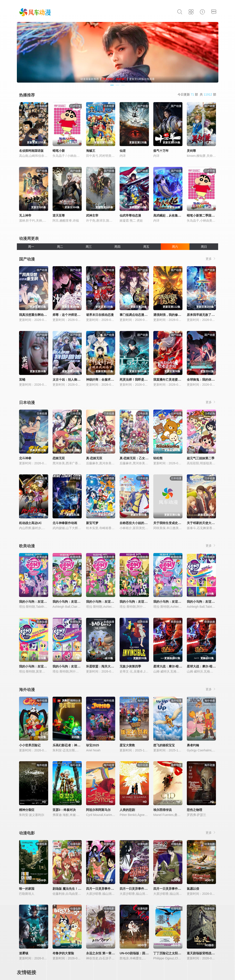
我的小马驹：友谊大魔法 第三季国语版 (46, 602)
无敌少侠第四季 (130, 666)
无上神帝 (25, 215)
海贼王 (91, 151)
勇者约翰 (193, 745)
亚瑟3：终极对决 (64, 810)
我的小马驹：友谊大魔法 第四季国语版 (146, 602)
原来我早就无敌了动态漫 (204, 315)
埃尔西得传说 (163, 810)
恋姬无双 (59, 458)
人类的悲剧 (127, 810)
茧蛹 (22, 380)
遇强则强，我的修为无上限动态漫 (176, 315)
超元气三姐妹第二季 (201, 458)
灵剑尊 (191, 151)
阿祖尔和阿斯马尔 (98, 810)
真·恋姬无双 (94, 458)
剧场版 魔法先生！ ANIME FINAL (76, 889)
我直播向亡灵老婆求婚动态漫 (173, 380)
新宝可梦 (92, 523)
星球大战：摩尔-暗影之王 (171, 666)
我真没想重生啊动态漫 (34, 315)
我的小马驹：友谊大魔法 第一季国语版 (113, 602)
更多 (211, 259)
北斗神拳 (25, 458)
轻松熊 (158, 458)
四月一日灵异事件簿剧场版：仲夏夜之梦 (147, 889)
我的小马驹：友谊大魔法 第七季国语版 (79, 666)
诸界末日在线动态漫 (100, 315)
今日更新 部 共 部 (197, 94)
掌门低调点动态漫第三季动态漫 (141, 315)
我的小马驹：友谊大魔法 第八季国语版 (46, 666)
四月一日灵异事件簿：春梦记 (106, 889)
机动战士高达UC (30, 523)
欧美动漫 (27, 546)
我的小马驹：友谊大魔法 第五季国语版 (180, 602)
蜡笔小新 (59, 151)
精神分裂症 (27, 810)
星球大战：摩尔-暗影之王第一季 (209, 666)
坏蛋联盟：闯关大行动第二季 (106, 666)
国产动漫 (27, 259)
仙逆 (123, 151)
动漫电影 (27, 833)
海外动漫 (27, 690)
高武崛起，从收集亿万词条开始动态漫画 (181, 215)
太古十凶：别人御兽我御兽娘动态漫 (77, 380)
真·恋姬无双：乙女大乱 (135, 458)
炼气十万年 (161, 151)
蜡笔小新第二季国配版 (202, 215)
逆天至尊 (59, 215)
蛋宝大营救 (127, 745)
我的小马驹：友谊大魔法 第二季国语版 (79, 602)
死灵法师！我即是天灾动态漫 (140, 380)
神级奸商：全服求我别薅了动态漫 (109, 380)
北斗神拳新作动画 (65, 523)
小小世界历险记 (30, 745)
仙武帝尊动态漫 (130, 215)
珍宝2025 (93, 745)
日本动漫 (27, 403)
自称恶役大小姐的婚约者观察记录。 (144, 523)
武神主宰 (92, 215)
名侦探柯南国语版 (31, 151)
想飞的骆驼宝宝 (164, 745)
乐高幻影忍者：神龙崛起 (69, 745)
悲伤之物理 (194, 810)
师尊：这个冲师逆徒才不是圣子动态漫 (79, 315)
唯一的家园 (27, 889)
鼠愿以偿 (193, 889)
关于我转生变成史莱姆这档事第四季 (178, 523)
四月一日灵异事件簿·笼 (169, 889)
